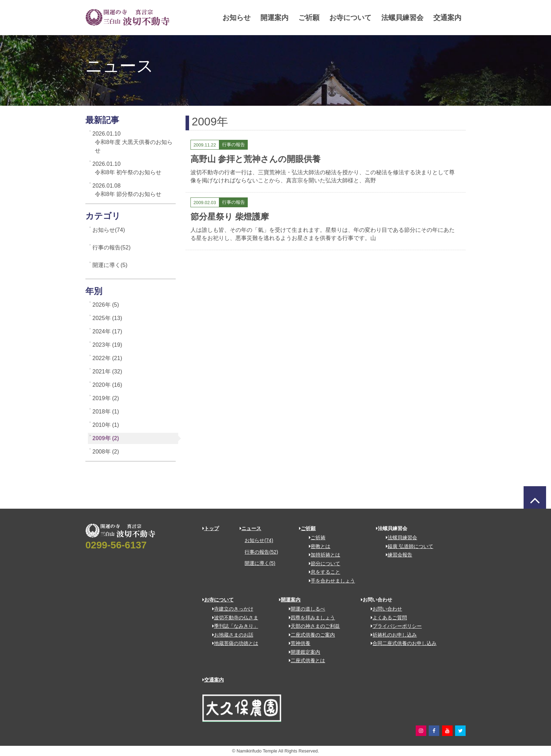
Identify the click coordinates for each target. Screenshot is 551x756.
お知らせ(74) (109, 230)
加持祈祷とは (322, 555)
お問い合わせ (384, 609)
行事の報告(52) (111, 247)
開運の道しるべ (304, 609)
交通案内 (435, 18)
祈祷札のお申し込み (391, 635)
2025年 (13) (107, 318)
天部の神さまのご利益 (312, 626)
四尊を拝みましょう (309, 618)
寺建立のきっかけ (230, 609)
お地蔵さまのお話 (230, 635)
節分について (322, 563)
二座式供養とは (304, 660)
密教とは (317, 546)
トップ (211, 528)
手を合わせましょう (329, 581)
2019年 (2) (106, 398)
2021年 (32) (107, 372)
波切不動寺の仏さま (233, 618)
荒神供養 (297, 643)
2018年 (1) (106, 412)
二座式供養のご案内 (309, 635)
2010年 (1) (106, 425)
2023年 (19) (107, 345)
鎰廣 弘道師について (407, 546)
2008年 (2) (106, 452)
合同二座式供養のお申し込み (401, 643)
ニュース (250, 528)
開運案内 (262, 18)
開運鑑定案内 (302, 652)
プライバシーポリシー (394, 626)
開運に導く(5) (110, 265)
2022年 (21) (107, 358)
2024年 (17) (107, 331)
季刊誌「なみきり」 (233, 626)
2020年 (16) (107, 385)
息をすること (322, 572)
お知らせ (224, 18)
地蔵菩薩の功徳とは (233, 643)
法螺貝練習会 (390, 18)
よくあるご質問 (386, 618)
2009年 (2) (106, 438)
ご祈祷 (315, 537)
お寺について (338, 18)
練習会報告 (397, 555)
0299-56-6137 (116, 545)
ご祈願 (297, 18)
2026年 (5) (106, 305)
